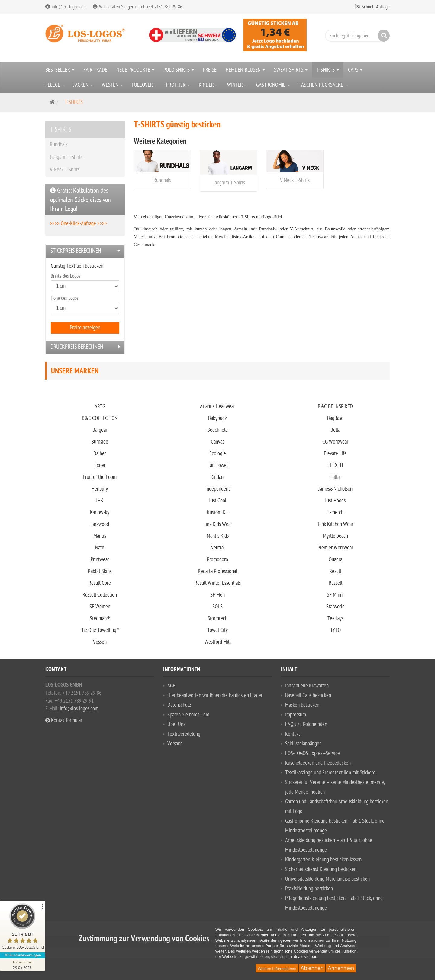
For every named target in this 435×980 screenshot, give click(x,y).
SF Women (100, 607)
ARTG (100, 407)
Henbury (100, 489)
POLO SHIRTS (179, 70)
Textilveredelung (184, 734)
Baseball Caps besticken (308, 695)
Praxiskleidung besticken (309, 889)
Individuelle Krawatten (307, 686)
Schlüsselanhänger (303, 744)
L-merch (335, 512)
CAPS (355, 70)
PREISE (210, 70)
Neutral (218, 548)
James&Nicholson (335, 489)
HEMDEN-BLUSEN (245, 70)
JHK (100, 501)
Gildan (217, 477)
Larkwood (100, 524)
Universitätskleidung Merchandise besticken (327, 879)
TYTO (335, 630)
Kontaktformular (64, 721)
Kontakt (293, 734)
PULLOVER (144, 85)
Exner (100, 465)
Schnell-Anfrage (376, 7)
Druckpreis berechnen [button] (77, 347)
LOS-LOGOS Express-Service (313, 753)
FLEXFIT (335, 465)
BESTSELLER (60, 70)
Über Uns (176, 724)
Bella (335, 430)
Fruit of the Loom (100, 477)
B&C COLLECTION (100, 418)
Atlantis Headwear (217, 407)
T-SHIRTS (328, 70)
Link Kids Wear (218, 524)
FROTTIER (178, 85)
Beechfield (217, 430)
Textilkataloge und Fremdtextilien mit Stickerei (331, 773)
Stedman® (100, 618)
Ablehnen (312, 968)
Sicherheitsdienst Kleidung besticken (321, 869)
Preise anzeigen (85, 328)
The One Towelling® (100, 630)
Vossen (100, 642)
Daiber (100, 454)
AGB (171, 686)
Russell (335, 583)
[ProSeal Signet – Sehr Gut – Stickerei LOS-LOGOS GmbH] (23, 928)
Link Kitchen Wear (335, 524)
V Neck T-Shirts (295, 180)
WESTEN (112, 85)
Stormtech (217, 618)
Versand (175, 744)
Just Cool (218, 501)
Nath (100, 548)
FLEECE (55, 85)
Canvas (217, 442)
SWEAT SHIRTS (291, 70)
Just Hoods (335, 501)
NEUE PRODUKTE (135, 70)
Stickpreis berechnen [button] (76, 251)
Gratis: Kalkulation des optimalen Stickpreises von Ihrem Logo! (81, 200)
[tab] (85, 251)
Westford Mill (217, 642)
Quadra (335, 560)
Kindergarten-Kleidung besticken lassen (323, 860)
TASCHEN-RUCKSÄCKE (323, 85)
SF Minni (335, 595)
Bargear (100, 430)
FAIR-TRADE (95, 70)
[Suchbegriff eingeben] (356, 36)
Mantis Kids (218, 536)
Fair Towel (218, 465)
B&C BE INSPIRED (335, 407)
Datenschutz (179, 705)
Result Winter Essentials (218, 583)
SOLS (217, 607)
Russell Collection (100, 595)
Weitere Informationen (277, 969)
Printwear (100, 560)
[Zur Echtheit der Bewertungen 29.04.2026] (23, 965)
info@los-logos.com (79, 709)
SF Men (217, 595)
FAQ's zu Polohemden (306, 724)
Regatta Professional (217, 571)
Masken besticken (302, 705)
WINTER (237, 85)
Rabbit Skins (100, 571)
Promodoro (217, 560)
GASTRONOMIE (273, 85)
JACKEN (83, 85)
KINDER (208, 85)
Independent (218, 489)
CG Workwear (335, 442)
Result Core (100, 583)
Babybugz (217, 418)
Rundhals (162, 180)
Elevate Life (335, 454)
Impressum (296, 715)
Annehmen (341, 968)
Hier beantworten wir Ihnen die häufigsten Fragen (215, 695)
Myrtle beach (335, 536)
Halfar (335, 477)
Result (335, 571)
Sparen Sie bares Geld (188, 715)
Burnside (100, 442)
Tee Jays (335, 618)
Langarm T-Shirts (229, 183)
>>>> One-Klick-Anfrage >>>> (78, 224)
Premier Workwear (335, 548)
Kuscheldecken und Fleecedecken (318, 763)
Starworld (335, 607)
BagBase (335, 418)
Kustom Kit (217, 512)
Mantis (100, 536)
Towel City (217, 630)
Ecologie (218, 454)
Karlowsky (100, 512)
